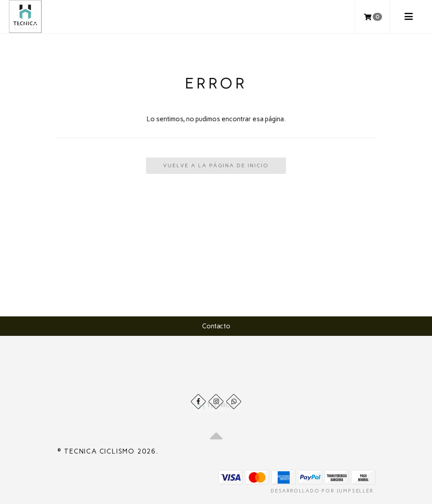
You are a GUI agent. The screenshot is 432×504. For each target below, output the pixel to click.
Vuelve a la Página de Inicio (216, 165)
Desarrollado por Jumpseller (322, 491)
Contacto (216, 326)
